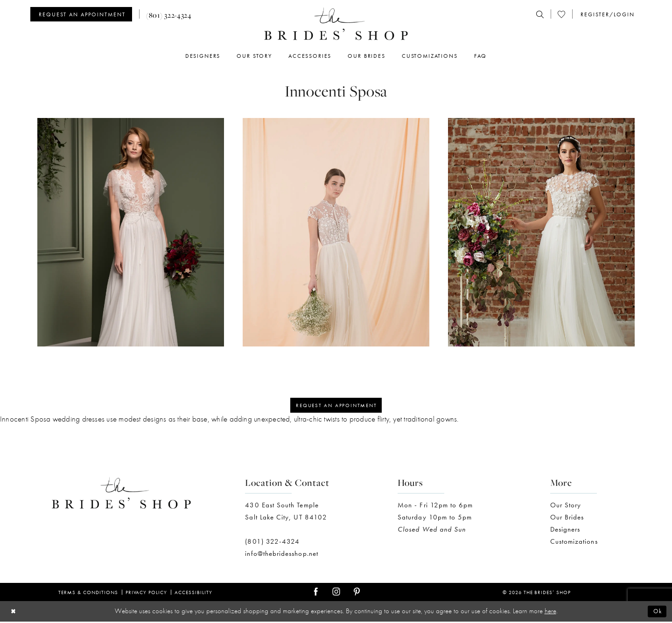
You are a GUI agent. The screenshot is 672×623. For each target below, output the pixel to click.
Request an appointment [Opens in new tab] (336, 406)
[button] (607, 14)
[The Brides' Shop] (336, 24)
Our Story (566, 506)
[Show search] (540, 14)
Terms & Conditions (88, 594)
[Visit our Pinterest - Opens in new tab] (357, 593)
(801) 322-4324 (272, 543)
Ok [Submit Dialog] (656, 613)
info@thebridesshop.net (282, 555)
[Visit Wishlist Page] (561, 14)
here (550, 612)
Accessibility (193, 594)
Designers (565, 531)
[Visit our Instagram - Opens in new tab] (336, 593)
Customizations (574, 543)
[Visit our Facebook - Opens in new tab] (316, 593)
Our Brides (567, 519)
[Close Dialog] (14, 613)
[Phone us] (169, 14)
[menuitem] (85, 14)
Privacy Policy (147, 594)
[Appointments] (81, 14)
